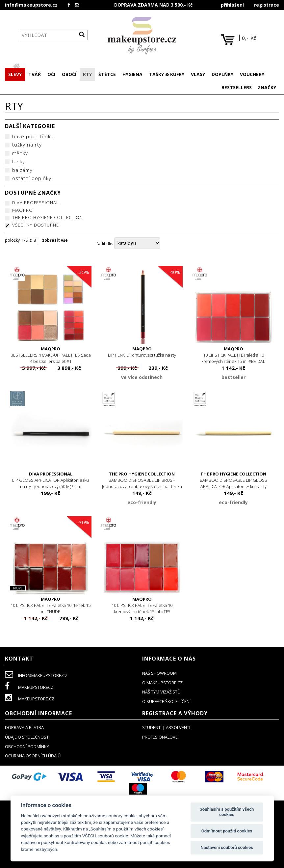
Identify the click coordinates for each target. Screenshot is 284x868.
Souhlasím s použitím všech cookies (227, 812)
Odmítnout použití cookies (227, 831)
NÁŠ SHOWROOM (159, 674)
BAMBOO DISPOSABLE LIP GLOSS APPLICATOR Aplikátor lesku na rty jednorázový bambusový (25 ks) (233, 484)
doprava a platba (24, 728)
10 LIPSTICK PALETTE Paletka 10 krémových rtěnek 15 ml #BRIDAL (233, 355)
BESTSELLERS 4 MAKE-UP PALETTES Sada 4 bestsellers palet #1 (51, 355)
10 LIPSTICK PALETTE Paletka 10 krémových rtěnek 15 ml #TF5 (142, 606)
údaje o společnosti (27, 738)
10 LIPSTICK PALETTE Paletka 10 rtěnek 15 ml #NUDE (51, 606)
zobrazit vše (55, 241)
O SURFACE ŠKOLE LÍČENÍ (166, 702)
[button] (35, 75)
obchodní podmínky (27, 747)
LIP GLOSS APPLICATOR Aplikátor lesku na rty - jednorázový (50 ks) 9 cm (51, 481)
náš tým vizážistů (161, 692)
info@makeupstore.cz (31, 5)
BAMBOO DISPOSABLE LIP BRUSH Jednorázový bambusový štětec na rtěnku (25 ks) (142, 484)
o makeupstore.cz (162, 683)
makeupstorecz (29, 688)
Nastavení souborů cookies (227, 847)
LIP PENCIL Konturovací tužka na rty (142, 353)
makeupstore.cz (30, 699)
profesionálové (160, 738)
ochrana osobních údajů (33, 756)
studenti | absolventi (166, 728)
